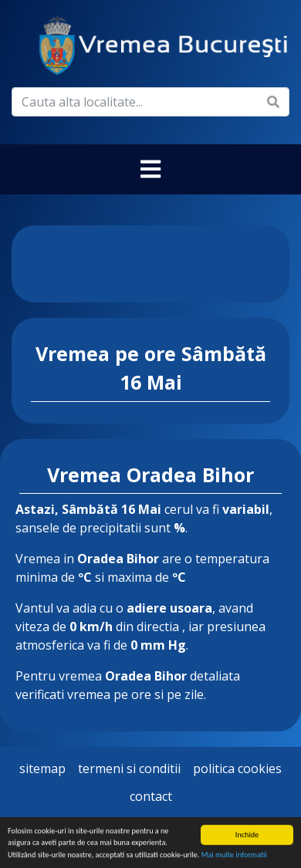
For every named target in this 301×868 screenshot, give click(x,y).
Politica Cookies (237, 768)
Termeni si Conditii (129, 768)
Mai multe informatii (234, 855)
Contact (151, 796)
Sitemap (42, 768)
